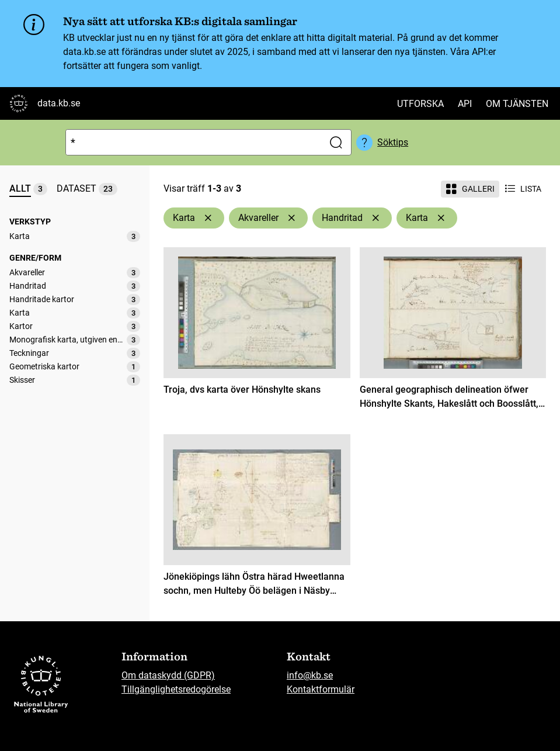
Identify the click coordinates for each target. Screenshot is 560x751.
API (465, 104)
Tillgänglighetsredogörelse (176, 689)
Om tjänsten (517, 104)
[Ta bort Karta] (208, 218)
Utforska (420, 104)
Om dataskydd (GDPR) (168, 675)
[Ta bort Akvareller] (291, 218)
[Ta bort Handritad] (375, 218)
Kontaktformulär (321, 689)
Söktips (393, 142)
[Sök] (192, 142)
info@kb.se (310, 675)
